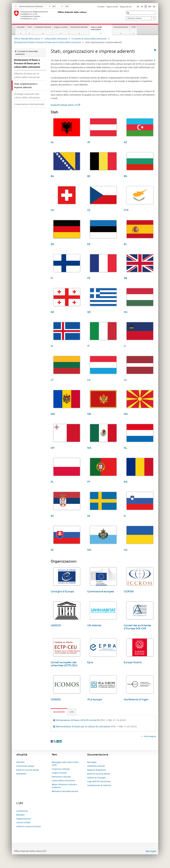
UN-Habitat (94, 625)
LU (89, 380)
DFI (52, 6)
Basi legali (92, 762)
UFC (65, 6)
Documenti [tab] (59, 712)
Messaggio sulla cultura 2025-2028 (65, 764)
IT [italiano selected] (146, 7)
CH (52, 210)
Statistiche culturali (96, 766)
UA (126, 550)
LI (125, 346)
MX (89, 448)
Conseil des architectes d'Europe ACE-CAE (137, 627)
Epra (90, 662)
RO (126, 482)
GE (52, 312)
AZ (125, 142)
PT (89, 482)
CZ (89, 210)
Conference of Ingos (136, 699)
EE (89, 244)
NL (125, 448)
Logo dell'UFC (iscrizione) (99, 781)
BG (125, 176)
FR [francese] (142, 7)
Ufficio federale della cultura (27, 39)
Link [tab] (72, 712)
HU (126, 312)
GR (89, 312)
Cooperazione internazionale (29, 104)
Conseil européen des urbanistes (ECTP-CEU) (64, 664)
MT (53, 448)
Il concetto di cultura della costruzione (89, 39)
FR (89, 278)
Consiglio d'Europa (62, 591)
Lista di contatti (23, 822)
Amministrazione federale (29, 6)
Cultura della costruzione (99, 29)
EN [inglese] (154, 7)
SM (89, 550)
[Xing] (58, 741)
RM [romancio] (150, 7)
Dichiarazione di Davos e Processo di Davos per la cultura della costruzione (48, 42)
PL (52, 482)
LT (52, 380)
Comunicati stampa (25, 766)
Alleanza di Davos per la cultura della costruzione (27, 75)
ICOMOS (56, 699)
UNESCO (56, 625)
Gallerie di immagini (97, 778)
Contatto (101, 7)
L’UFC (133, 27)
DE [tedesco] (138, 7)
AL (52, 142)
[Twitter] (55, 741)
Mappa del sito (126, 7)
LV (125, 380)
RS (52, 516)
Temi (30, 27)
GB (125, 278)
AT (89, 142)
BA (52, 176)
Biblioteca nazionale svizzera (65, 791)
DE (52, 244)
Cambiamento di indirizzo (99, 785)
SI (125, 516)
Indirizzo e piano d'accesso (29, 826)
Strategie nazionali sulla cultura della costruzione (27, 96)
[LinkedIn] (61, 741)
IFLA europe (95, 699)
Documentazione (121, 27)
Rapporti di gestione (97, 770)
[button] (128, 13)
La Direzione (22, 811)
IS (52, 346)
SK (52, 550)
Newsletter (21, 774)
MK (126, 414)
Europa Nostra (133, 662)
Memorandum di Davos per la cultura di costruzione (96, 726)
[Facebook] (52, 741)
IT (88, 346)
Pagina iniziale (112, 7)
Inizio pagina (150, 736)
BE (89, 176)
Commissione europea (101, 591)
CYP (126, 210)
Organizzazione (24, 819)
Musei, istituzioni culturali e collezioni (64, 786)
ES (125, 244)
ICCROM (129, 591)
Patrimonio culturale (79, 27)
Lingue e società (61, 27)
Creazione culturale (43, 27)
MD (53, 414)
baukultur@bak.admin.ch (64, 105)
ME (89, 414)
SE (89, 516)
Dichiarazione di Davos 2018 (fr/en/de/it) (91, 720)
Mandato (20, 815)
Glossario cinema (141, 18)
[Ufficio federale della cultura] (57, 15)
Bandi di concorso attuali (28, 770)
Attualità (21, 27)
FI (52, 278)
